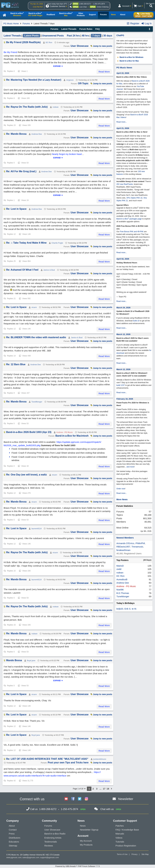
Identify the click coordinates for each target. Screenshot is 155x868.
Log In (146, 23)
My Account (86, 841)
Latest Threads (69, 29)
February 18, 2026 (125, 399)
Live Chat (83, 7)
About (12, 826)
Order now (121, 489)
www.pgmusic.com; (14, 858)
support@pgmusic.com (50, 858)
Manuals (120, 834)
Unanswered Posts (53, 36)
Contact (13, 830)
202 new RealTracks (125, 184)
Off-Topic (83, 83)
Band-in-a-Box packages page (129, 219)
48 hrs (85, 36)
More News (122, 499)
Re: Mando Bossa (16, 134)
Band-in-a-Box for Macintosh (72, 436)
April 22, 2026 (123, 73)
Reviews (49, 846)
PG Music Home (11, 24)
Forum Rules (86, 29)
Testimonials (51, 842)
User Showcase (79, 46)
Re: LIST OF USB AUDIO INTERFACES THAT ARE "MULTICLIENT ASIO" (47, 759)
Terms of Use (122, 854)
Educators (14, 842)
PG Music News (124, 68)
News (83, 826)
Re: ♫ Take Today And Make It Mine (26, 243)
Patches (120, 826)
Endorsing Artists (53, 838)
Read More (104, 72)
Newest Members (125, 538)
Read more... (122, 122)
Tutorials (120, 842)
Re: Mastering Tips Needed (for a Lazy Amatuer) (34, 80)
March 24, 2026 (123, 308)
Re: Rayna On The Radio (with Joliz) (27, 107)
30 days (108, 36)
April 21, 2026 (123, 128)
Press (12, 834)
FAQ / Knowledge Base (127, 830)
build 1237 (121, 385)
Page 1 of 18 (79, 789)
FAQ (98, 29)
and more (130, 467)
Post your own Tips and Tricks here (68, 763)
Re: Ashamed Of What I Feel (22, 270)
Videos (119, 838)
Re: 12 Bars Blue (16, 364)
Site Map (145, 854)
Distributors (15, 838)
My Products (86, 845)
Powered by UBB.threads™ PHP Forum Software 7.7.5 (77, 866)
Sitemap (13, 846)
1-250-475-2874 (99, 4)
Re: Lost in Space (16, 209)
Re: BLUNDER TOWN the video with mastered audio (36, 337)
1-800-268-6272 (85, 4)
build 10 (136, 321)
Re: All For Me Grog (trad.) (21, 171)
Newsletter (126, 799)
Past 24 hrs (73, 36)
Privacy (134, 854)
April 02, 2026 (123, 259)
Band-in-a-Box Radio (55, 834)
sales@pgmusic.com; (31, 858)
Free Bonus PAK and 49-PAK (132, 232)
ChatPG (120, 35)
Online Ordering (103, 7)
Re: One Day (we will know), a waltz (27, 475)
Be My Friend (10, 52)
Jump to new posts (101, 46)
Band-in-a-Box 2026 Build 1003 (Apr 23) (29, 432)
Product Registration (126, 846)
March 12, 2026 (123, 334)
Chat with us (107, 809)
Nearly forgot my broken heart (67, 154)
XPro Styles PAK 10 (134, 198)
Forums (26, 24)
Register (133, 23)
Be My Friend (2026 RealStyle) (23, 42)
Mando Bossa (14, 660)
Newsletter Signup (89, 830)
